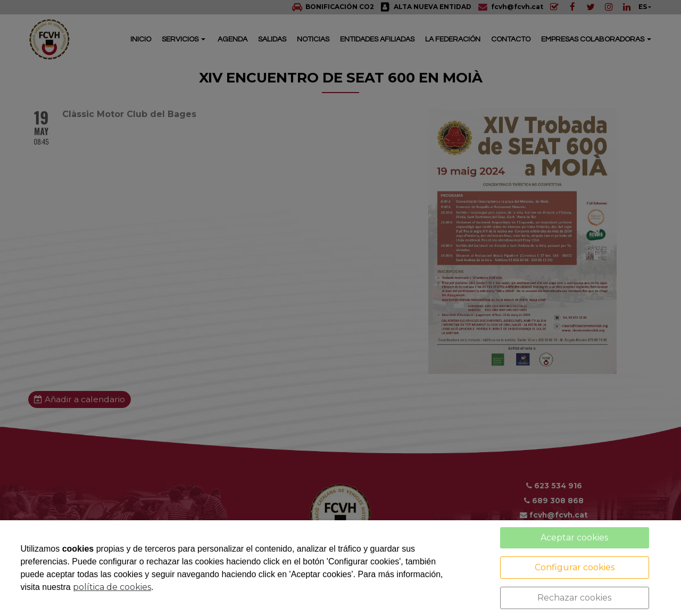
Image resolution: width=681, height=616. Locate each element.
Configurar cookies (575, 567)
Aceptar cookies (574, 538)
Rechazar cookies (574, 598)
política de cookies (112, 587)
